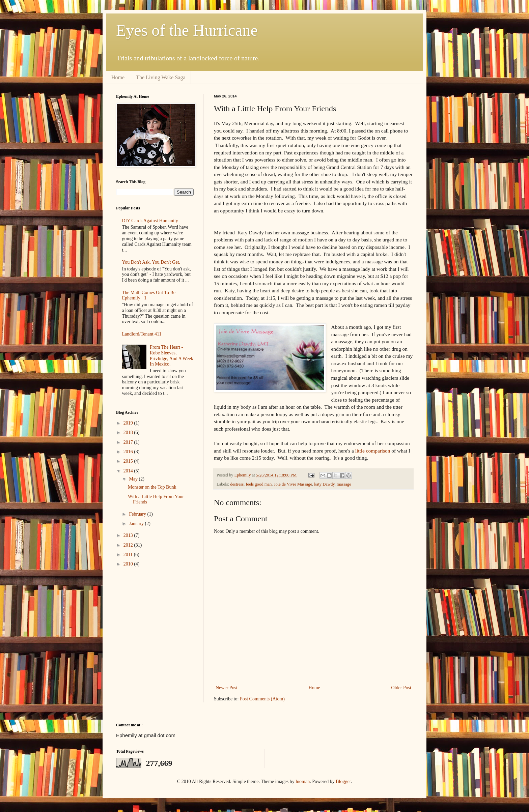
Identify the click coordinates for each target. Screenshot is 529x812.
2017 (129, 442)
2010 (129, 564)
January (137, 524)
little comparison (372, 451)
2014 (129, 471)
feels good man (259, 484)
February (138, 514)
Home (118, 77)
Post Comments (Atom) (262, 699)
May (134, 479)
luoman (303, 781)
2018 (129, 432)
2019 (129, 423)
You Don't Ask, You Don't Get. (151, 262)
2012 (129, 545)
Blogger (343, 781)
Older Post (401, 688)
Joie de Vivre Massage (293, 484)
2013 (129, 535)
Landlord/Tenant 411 (142, 334)
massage (344, 484)
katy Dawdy (324, 484)
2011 (129, 555)
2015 (129, 461)
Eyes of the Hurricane (187, 30)
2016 (129, 452)
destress (237, 484)
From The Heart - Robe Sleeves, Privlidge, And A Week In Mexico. (172, 356)
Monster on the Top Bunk (152, 487)
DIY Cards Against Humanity (150, 221)
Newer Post (227, 688)
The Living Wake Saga (161, 77)
